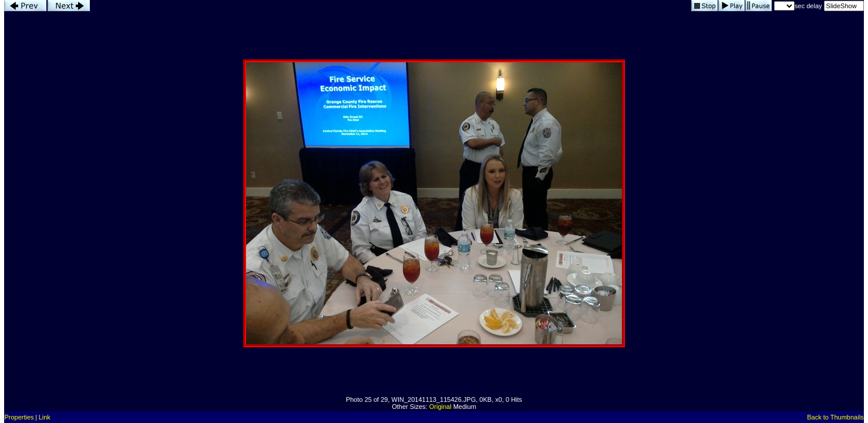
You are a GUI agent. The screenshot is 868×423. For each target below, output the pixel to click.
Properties (19, 417)
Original (440, 407)
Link (45, 417)
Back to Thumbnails (835, 417)
